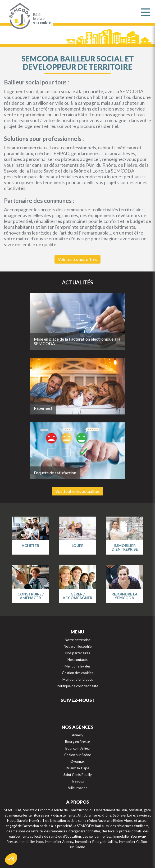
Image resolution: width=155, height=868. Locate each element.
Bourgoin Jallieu (77, 748)
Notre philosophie (78, 646)
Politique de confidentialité (77, 686)
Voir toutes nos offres (77, 259)
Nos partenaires (78, 653)
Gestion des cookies (77, 673)
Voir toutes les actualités (77, 491)
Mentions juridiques (78, 679)
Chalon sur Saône (78, 755)
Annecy (78, 735)
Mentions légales (77, 666)
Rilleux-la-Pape (77, 768)
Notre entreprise (78, 640)
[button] (11, 859)
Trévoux (78, 781)
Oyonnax (77, 761)
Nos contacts (77, 660)
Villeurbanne (78, 788)
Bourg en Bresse (77, 742)
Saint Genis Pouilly (78, 775)
